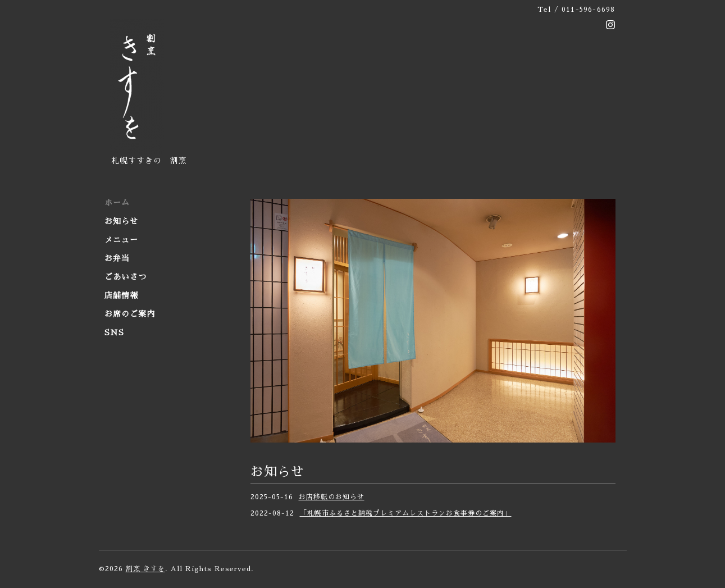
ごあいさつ (126, 277)
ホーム (117, 203)
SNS (114, 332)
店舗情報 (121, 295)
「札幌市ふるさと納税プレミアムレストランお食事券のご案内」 (406, 513)
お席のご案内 (130, 314)
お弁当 (117, 258)
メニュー (121, 240)
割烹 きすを (145, 569)
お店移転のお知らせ (332, 497)
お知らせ (121, 221)
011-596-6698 (588, 10)
